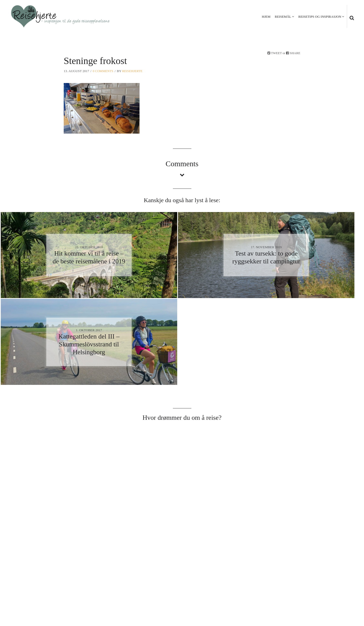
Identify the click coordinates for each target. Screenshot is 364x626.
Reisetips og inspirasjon (320, 17)
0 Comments (103, 71)
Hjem (266, 17)
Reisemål (283, 17)
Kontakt (344, 596)
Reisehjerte (133, 71)
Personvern (319, 596)
